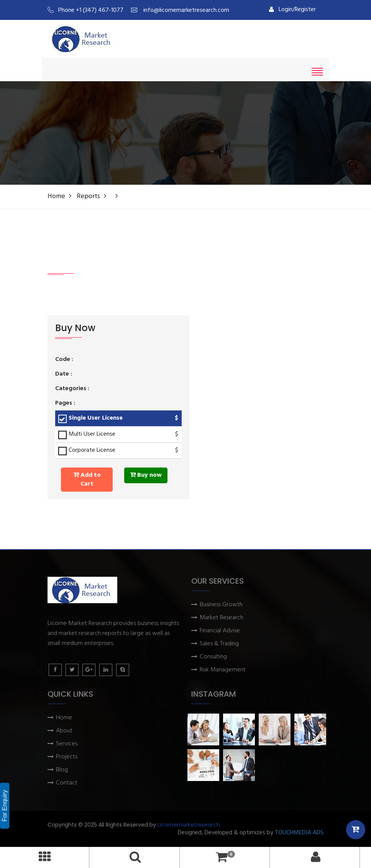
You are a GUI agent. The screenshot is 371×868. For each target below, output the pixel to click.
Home (56, 196)
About (64, 731)
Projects (67, 757)
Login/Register (292, 10)
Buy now (146, 475)
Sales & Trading (219, 644)
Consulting (213, 657)
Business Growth (221, 605)
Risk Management (223, 670)
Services (67, 744)
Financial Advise (220, 631)
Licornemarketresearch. (189, 825)
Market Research (222, 618)
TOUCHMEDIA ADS (299, 833)
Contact (67, 783)
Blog (62, 770)
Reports (88, 196)
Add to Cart (87, 480)
